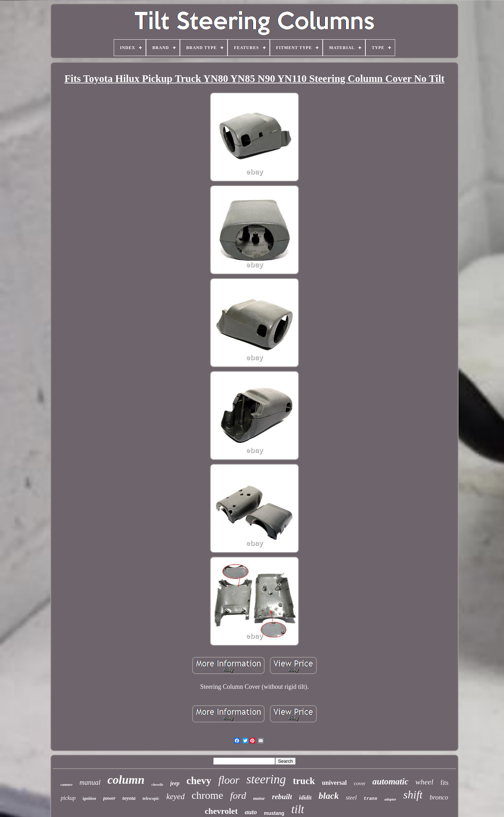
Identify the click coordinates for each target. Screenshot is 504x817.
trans (370, 799)
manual (90, 782)
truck (304, 781)
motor (259, 798)
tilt (298, 809)
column (126, 780)
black (329, 796)
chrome (208, 795)
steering (266, 779)
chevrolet (221, 811)
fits (444, 783)
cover (360, 783)
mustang (274, 813)
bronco (439, 797)
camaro (66, 784)
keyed (175, 797)
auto (251, 812)
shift (413, 795)
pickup (68, 798)
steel (351, 798)
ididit (305, 798)
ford (238, 795)
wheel (424, 782)
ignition (89, 798)
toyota (129, 798)
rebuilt (282, 797)
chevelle (157, 785)
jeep (175, 783)
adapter (390, 799)
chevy (199, 781)
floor (229, 780)
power (109, 798)
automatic (390, 781)
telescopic (151, 798)
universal (334, 783)
